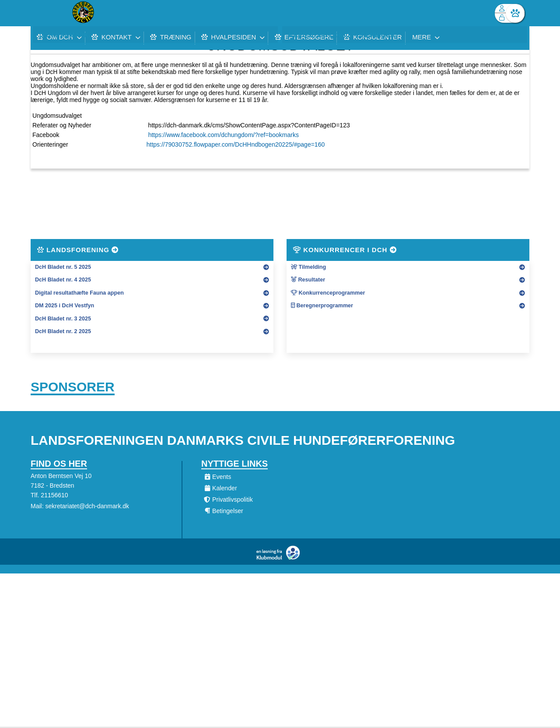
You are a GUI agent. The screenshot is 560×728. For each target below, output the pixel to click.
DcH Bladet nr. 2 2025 (63, 331)
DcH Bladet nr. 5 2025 (63, 267)
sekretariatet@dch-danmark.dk (87, 507)
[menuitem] (44, 13)
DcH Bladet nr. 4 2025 (63, 280)
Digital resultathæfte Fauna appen (79, 293)
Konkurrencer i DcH (345, 250)
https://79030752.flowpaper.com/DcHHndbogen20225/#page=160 (236, 144)
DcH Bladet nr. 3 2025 (63, 319)
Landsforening (78, 250)
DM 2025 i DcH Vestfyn (65, 306)
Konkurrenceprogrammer (328, 293)
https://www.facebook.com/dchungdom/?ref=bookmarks (224, 135)
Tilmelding (308, 267)
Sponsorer (73, 388)
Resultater (308, 280)
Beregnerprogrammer (322, 306)
